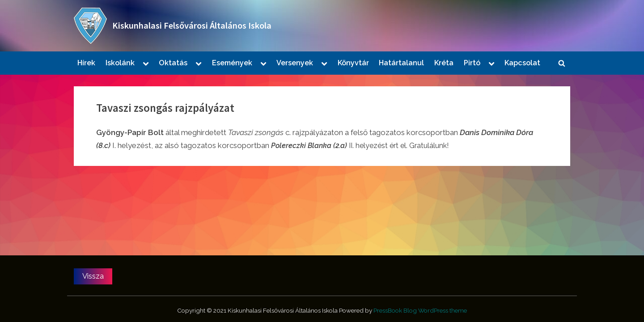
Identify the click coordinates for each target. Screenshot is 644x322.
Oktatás (173, 63)
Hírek (86, 63)
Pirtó (472, 63)
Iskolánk (120, 63)
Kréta (444, 63)
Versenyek (295, 63)
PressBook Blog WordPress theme (420, 310)
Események (232, 63)
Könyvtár (353, 63)
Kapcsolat (522, 63)
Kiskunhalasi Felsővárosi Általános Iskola (192, 25)
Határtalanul (401, 63)
